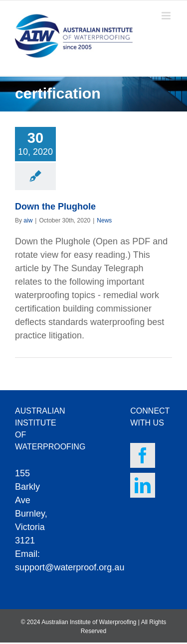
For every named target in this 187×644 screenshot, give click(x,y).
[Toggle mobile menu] (167, 16)
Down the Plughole (55, 207)
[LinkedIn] (143, 485)
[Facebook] (143, 455)
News (104, 220)
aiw (28, 220)
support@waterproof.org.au (70, 567)
